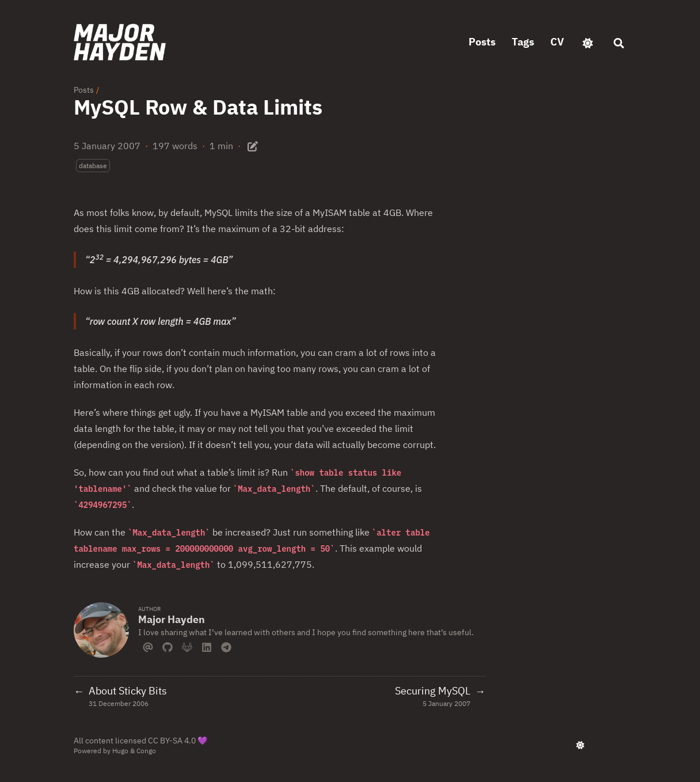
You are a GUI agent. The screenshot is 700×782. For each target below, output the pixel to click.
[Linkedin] (207, 646)
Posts (84, 90)
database (93, 166)
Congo (146, 751)
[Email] (148, 646)
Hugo (120, 751)
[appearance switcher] (588, 42)
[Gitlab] (187, 646)
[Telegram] (226, 646)
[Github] (168, 646)
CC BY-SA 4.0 (172, 741)
